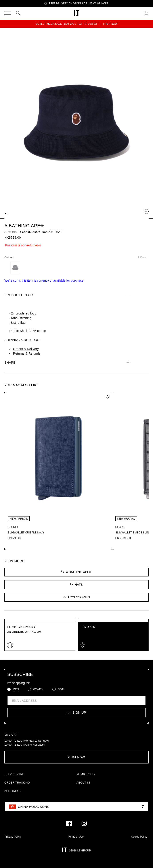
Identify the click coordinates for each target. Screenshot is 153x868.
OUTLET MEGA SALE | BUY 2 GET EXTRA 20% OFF (68, 24)
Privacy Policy (13, 837)
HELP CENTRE (14, 774)
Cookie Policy (139, 837)
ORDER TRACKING (17, 783)
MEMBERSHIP (86, 774)
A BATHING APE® (24, 226)
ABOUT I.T (83, 783)
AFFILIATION (13, 791)
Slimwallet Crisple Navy (26, 533)
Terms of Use (76, 837)
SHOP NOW (110, 24)
